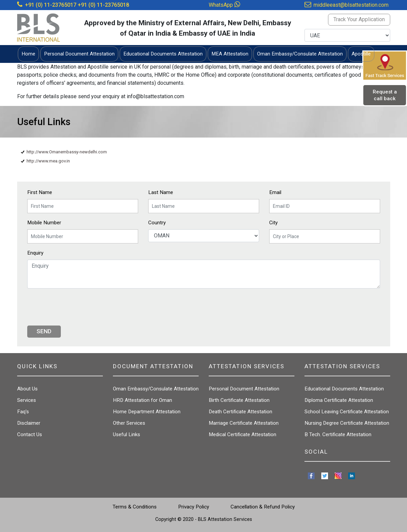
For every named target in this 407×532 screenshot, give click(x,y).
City (273, 223)
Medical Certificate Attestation (242, 434)
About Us (27, 389)
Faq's (23, 412)
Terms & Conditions (135, 507)
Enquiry (35, 253)
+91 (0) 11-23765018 (103, 5)
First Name (40, 192)
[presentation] (78, 307)
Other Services (129, 423)
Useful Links (127, 434)
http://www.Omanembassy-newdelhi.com (67, 152)
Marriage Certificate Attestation (244, 423)
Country (157, 223)
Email (275, 192)
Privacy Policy (194, 507)
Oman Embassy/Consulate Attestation (156, 389)
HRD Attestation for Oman (143, 400)
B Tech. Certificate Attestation (338, 434)
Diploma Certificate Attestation (339, 400)
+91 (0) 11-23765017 (51, 5)
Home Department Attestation (147, 412)
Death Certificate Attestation (240, 412)
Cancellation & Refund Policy (263, 507)
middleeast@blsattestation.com (351, 5)
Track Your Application (359, 19)
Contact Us (30, 434)
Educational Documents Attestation (344, 389)
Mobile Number (44, 223)
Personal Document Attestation (244, 389)
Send (44, 331)
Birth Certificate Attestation (239, 400)
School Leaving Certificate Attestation (347, 412)
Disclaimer (29, 423)
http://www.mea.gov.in (48, 161)
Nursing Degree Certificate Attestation (347, 423)
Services (27, 400)
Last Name (161, 192)
